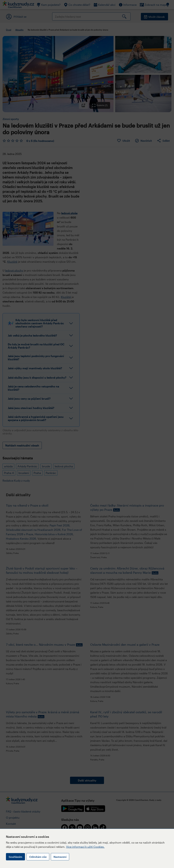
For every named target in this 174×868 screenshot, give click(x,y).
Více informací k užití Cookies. (85, 847)
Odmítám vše (38, 857)
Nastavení (60, 857)
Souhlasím (15, 857)
